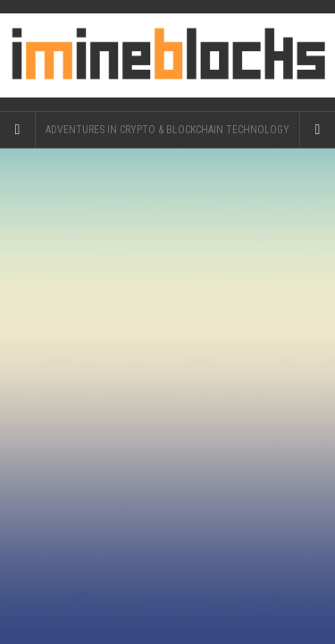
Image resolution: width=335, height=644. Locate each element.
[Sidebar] (18, 130)
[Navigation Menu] (317, 130)
